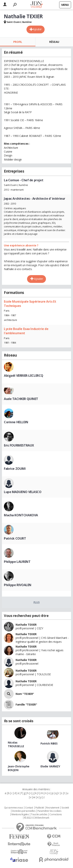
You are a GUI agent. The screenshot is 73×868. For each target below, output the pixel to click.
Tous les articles (39, 814)
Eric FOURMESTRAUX (19, 445)
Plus (36, 602)
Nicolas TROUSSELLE (16, 744)
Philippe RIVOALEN (18, 585)
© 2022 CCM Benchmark (37, 818)
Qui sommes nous (14, 808)
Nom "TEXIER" (25, 694)
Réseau (54, 42)
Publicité (40, 808)
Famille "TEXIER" (26, 704)
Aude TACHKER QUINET (21, 399)
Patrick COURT (15, 538)
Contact (29, 808)
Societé (65, 808)
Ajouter (37, 29)
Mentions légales (20, 814)
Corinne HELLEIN (16, 422)
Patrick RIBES (49, 743)
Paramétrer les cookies (49, 811)
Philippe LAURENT (17, 562)
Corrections (55, 814)
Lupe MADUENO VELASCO (23, 492)
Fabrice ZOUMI (15, 469)
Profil (18, 42)
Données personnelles (24, 811)
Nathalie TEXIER (26, 625)
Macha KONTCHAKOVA (21, 515)
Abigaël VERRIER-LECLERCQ (24, 376)
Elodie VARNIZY (50, 766)
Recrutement (53, 808)
